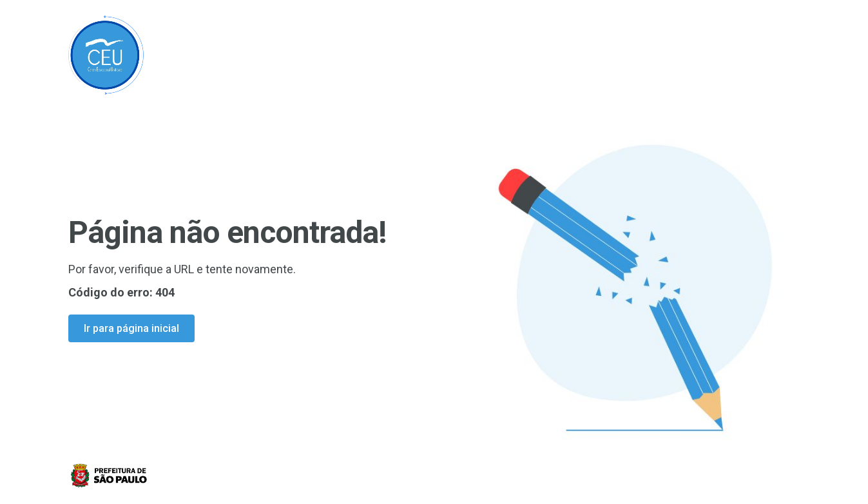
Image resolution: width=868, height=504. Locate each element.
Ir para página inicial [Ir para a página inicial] (131, 328)
